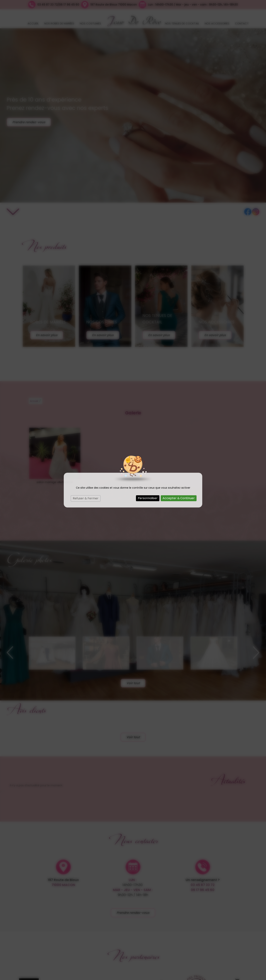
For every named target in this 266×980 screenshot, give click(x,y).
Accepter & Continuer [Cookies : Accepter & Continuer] (179, 498)
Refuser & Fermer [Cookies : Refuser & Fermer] (86, 498)
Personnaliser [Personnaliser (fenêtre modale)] (148, 498)
